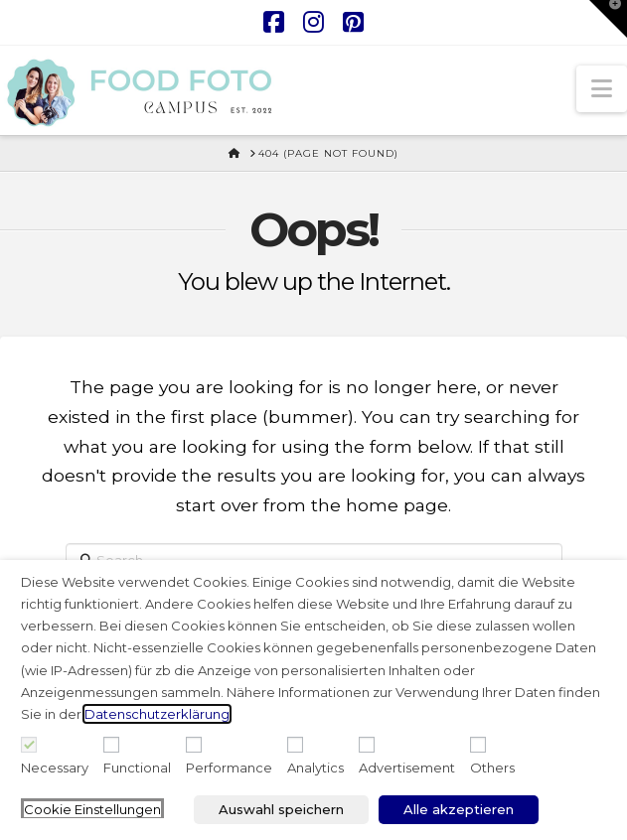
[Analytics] (295, 745)
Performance (229, 768)
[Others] (478, 745)
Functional (137, 768)
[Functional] (111, 745)
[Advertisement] (367, 745)
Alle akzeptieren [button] (459, 809)
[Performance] (194, 745)
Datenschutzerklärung (157, 714)
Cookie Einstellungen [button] (92, 809)
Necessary (55, 768)
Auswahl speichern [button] (281, 809)
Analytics (315, 768)
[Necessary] (29, 745)
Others (492, 768)
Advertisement (407, 768)
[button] (602, 89)
